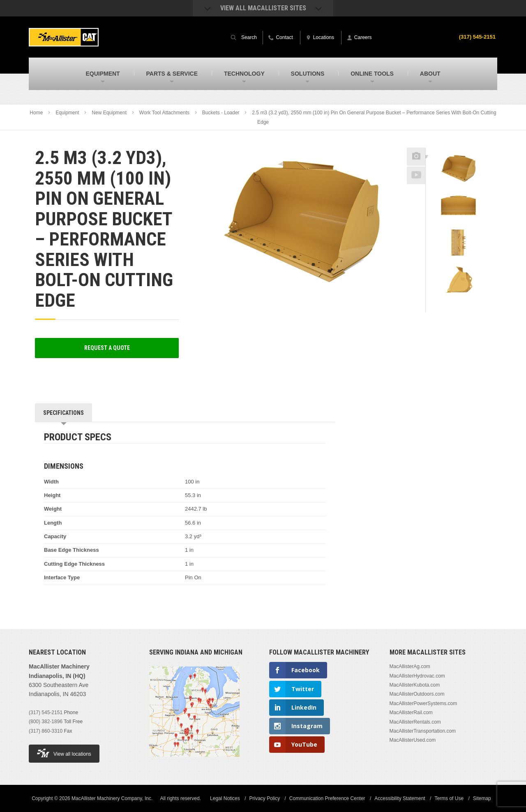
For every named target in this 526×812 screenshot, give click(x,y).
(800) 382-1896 (46, 722)
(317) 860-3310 (46, 731)
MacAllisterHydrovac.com (417, 676)
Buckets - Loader (221, 113)
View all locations (64, 753)
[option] (458, 170)
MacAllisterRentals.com (415, 722)
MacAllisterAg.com (410, 666)
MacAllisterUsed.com (413, 740)
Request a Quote (107, 348)
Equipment (67, 113)
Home (36, 113)
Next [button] (469, 306)
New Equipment (109, 113)
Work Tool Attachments (164, 113)
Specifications (63, 413)
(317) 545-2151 (476, 37)
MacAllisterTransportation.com (423, 731)
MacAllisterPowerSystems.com (423, 703)
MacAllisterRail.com (411, 713)
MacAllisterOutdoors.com (417, 694)
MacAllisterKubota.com (415, 685)
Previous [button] (459, 145)
